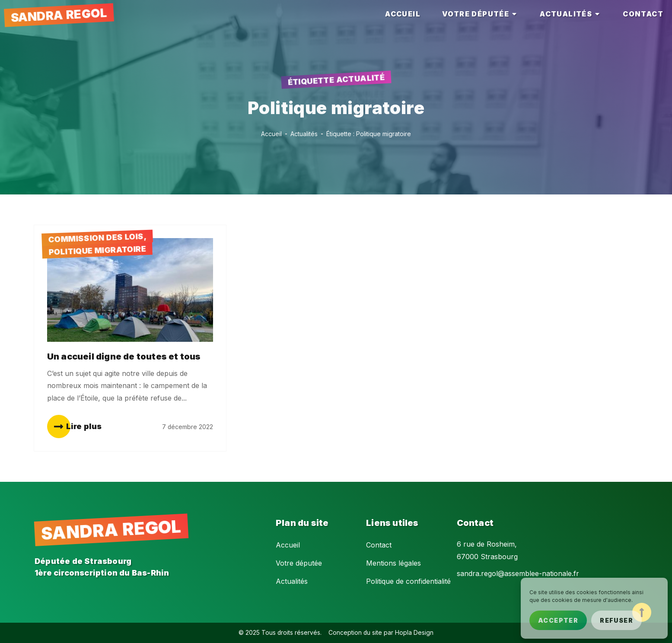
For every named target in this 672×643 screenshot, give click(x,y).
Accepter (558, 620)
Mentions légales (393, 563)
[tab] (403, 14)
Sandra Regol (59, 15)
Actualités (292, 581)
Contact (379, 545)
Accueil (288, 545)
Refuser (616, 620)
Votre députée (299, 563)
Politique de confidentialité (408, 581)
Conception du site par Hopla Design (381, 633)
